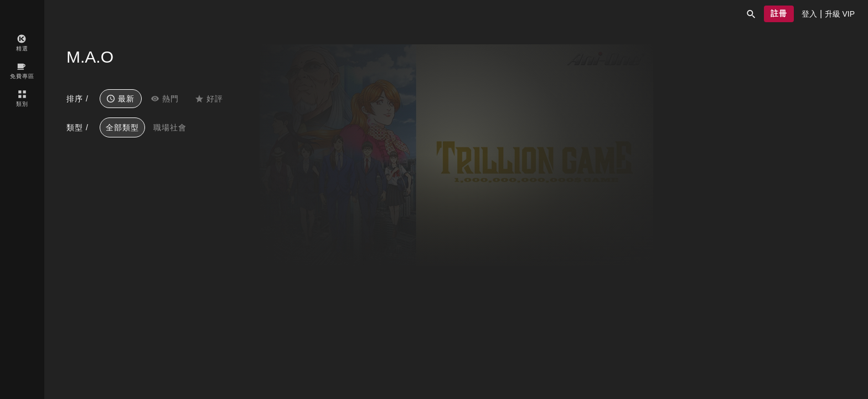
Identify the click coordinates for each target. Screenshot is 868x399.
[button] (751, 14)
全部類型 (122, 127)
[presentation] (809, 14)
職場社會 (170, 127)
